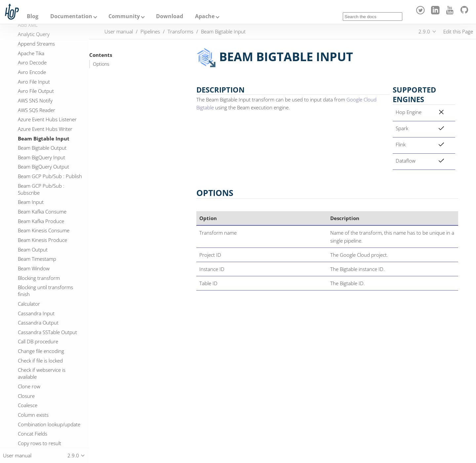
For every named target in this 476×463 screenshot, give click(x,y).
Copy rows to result (40, 443)
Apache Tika (31, 53)
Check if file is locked (40, 361)
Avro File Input (34, 82)
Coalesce (28, 405)
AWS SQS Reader (37, 110)
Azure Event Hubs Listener (47, 119)
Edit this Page (458, 31)
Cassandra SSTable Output (47, 332)
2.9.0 (424, 31)
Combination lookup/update (49, 424)
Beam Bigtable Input (44, 138)
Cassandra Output (38, 323)
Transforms (180, 31)
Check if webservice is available (42, 373)
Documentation (71, 16)
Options (101, 64)
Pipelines (150, 31)
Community (124, 16)
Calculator (29, 304)
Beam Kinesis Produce (42, 240)
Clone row (29, 386)
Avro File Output (36, 91)
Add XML (28, 25)
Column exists (33, 415)
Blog (33, 16)
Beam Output (33, 250)
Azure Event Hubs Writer (45, 129)
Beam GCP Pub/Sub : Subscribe (41, 189)
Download (170, 16)
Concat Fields (33, 434)
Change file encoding (41, 351)
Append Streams (36, 44)
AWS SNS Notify (35, 100)
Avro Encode (32, 72)
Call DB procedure (38, 341)
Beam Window (34, 268)
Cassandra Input (36, 313)
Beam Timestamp (37, 259)
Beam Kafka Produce (41, 221)
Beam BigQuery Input (41, 157)
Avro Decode (32, 62)
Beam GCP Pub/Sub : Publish (50, 176)
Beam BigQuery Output (43, 167)
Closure (26, 396)
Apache (205, 16)
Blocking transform (39, 278)
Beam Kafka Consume (42, 212)
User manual (119, 31)
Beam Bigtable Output (42, 148)
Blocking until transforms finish (45, 291)
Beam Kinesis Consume (44, 230)
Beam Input (31, 202)
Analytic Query (34, 34)
